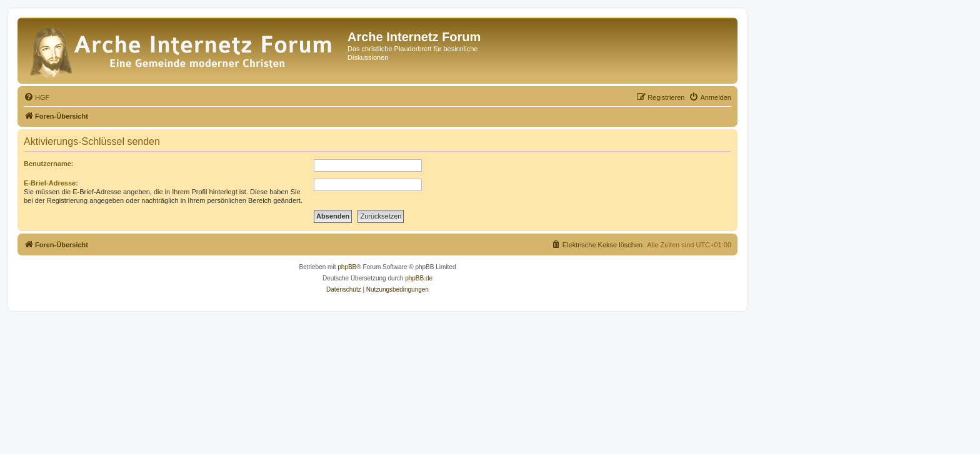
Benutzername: (48, 164)
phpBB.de (419, 278)
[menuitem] (37, 97)
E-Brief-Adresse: (51, 183)
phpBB (347, 267)
